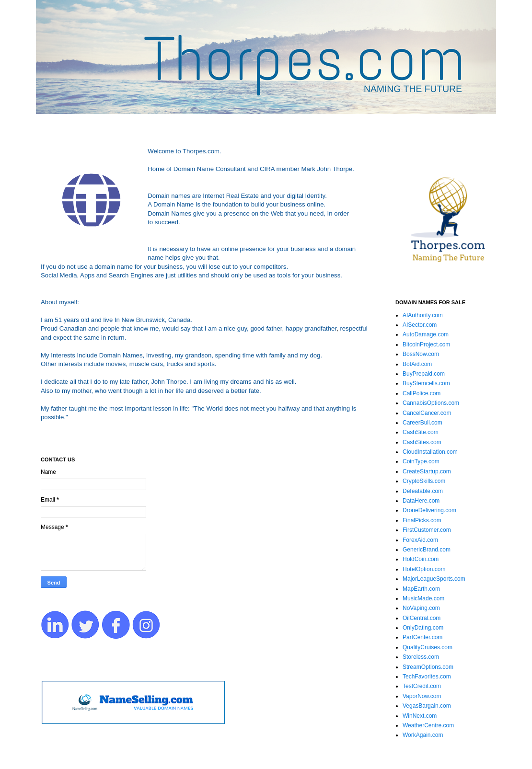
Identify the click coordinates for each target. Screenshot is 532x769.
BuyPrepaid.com (424, 374)
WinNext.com (420, 716)
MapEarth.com (421, 589)
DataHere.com (421, 501)
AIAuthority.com (423, 315)
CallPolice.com (422, 393)
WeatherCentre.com (428, 725)
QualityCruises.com (428, 647)
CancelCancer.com (427, 413)
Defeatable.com (423, 491)
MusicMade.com (423, 598)
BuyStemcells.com (426, 383)
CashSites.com (422, 442)
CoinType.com (421, 461)
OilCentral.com (422, 618)
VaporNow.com (422, 696)
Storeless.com (421, 657)
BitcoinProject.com (426, 344)
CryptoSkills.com (424, 481)
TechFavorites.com (427, 677)
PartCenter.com (422, 637)
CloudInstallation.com (430, 452)
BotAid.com (417, 364)
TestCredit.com (422, 686)
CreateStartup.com (427, 471)
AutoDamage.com (426, 334)
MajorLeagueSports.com (434, 579)
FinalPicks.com (422, 520)
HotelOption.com (424, 569)
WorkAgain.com (423, 735)
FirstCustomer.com (427, 530)
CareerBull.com (422, 423)
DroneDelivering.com (429, 510)
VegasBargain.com (427, 706)
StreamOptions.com (428, 667)
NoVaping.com (421, 608)
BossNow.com (421, 354)
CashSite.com (421, 432)
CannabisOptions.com (431, 403)
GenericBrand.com (427, 550)
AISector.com (420, 325)
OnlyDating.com (423, 628)
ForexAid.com (420, 540)
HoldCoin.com (421, 559)
